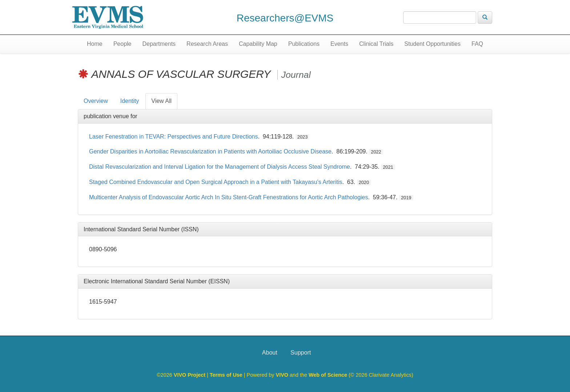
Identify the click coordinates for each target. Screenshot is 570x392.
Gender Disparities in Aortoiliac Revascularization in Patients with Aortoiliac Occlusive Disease (210, 151)
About (270, 353)
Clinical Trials (376, 44)
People (123, 44)
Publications (304, 44)
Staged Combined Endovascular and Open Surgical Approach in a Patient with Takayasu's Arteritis (216, 182)
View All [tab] (161, 101)
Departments (159, 44)
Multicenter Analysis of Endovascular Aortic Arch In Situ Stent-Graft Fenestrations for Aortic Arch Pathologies (228, 197)
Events (339, 44)
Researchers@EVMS (285, 18)
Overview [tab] (96, 101)
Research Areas (207, 44)
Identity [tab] (130, 101)
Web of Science (328, 375)
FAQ (477, 44)
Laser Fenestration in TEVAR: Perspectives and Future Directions (174, 137)
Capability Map (258, 44)
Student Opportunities (432, 44)
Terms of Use (227, 375)
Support (301, 353)
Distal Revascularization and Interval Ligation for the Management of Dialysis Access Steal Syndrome (220, 167)
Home (95, 44)
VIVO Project (190, 375)
